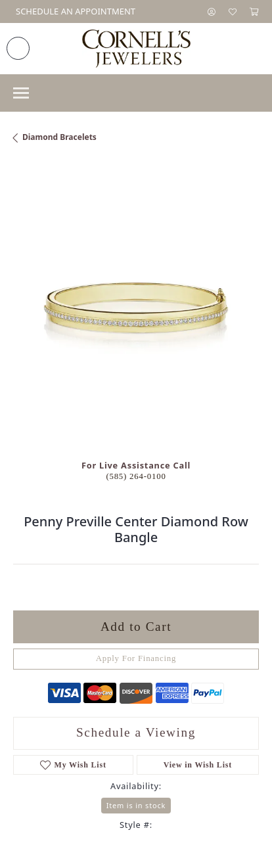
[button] (212, 11)
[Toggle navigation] (21, 93)
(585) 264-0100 (136, 476)
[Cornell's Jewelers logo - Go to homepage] (136, 49)
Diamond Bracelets (59, 137)
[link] (74, 11)
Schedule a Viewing (136, 732)
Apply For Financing (136, 658)
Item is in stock (136, 805)
